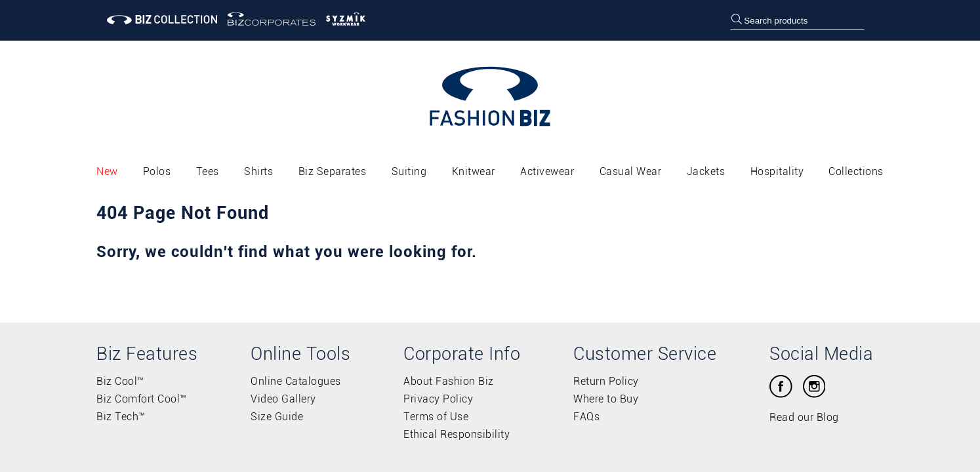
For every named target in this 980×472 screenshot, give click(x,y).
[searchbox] (797, 20)
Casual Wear (631, 171)
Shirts (258, 171)
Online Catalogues (296, 381)
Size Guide (277, 417)
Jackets (706, 171)
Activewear (547, 171)
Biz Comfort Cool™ (142, 399)
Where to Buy (606, 399)
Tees (208, 171)
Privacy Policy (438, 399)
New (107, 171)
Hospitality (777, 171)
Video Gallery (283, 399)
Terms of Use (436, 417)
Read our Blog (804, 417)
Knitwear (474, 171)
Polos (157, 171)
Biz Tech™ (121, 417)
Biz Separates (333, 171)
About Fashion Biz (449, 381)
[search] (737, 20)
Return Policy (606, 381)
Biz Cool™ (120, 381)
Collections (856, 171)
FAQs (586, 417)
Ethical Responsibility (457, 434)
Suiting (409, 171)
